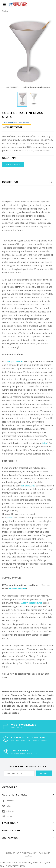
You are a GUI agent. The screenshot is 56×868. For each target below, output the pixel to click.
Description (10, 182)
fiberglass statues (15, 361)
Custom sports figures (31, 603)
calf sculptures (28, 486)
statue (44, 443)
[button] (51, 18)
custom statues (18, 589)
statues (10, 518)
